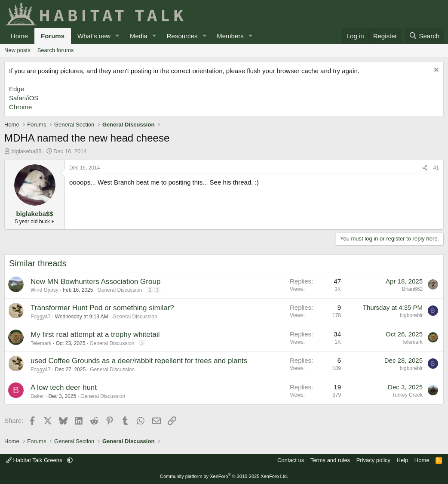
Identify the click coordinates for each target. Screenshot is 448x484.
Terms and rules (330, 460)
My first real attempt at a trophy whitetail (95, 334)
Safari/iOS (24, 98)
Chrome (20, 107)
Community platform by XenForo (224, 476)
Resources (182, 36)
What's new (94, 36)
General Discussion (120, 290)
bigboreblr (411, 315)
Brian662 (412, 289)
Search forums (56, 50)
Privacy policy (373, 460)
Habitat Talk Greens (35, 460)
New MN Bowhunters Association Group (95, 282)
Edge (17, 89)
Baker (37, 396)
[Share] (425, 168)
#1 (436, 168)
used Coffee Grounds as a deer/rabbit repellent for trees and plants (139, 361)
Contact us (291, 460)
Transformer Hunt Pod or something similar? (102, 308)
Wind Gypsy (44, 290)
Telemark (41, 343)
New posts (17, 50)
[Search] (424, 36)
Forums (53, 36)
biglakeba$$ (27, 151)
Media (139, 36)
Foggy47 (41, 317)
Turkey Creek (407, 395)
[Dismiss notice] (435, 71)
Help (403, 460)
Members (230, 36)
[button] (117, 36)
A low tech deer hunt (64, 387)
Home (19, 36)
